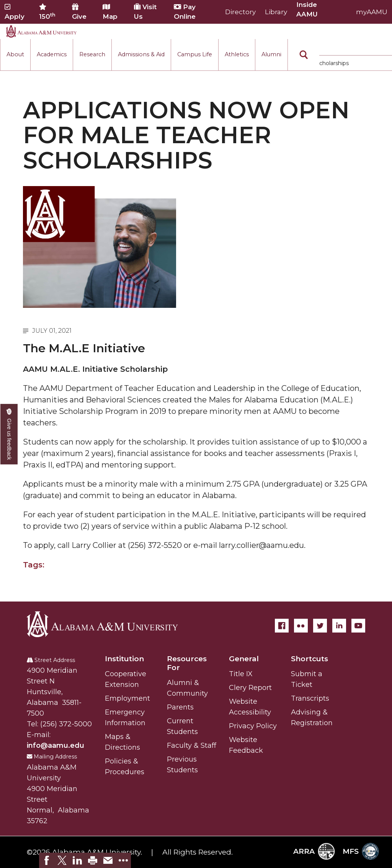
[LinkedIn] (339, 626)
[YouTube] (358, 626)
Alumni (271, 54)
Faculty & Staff (192, 745)
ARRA (314, 851)
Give (79, 12)
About (15, 54)
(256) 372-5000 (66, 724)
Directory (240, 12)
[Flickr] (301, 626)
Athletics (237, 54)
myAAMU (372, 12)
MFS (361, 851)
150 (47, 12)
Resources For (187, 663)
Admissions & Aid (141, 54)
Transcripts (310, 698)
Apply (15, 12)
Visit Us (145, 12)
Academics (52, 54)
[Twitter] (320, 626)
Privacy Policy (253, 726)
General (244, 659)
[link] (47, 860)
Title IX (241, 674)
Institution (124, 659)
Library (276, 12)
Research (92, 54)
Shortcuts (310, 659)
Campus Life (195, 54)
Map (110, 12)
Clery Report (250, 688)
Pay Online (185, 12)
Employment (127, 698)
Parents (180, 707)
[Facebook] (282, 626)
